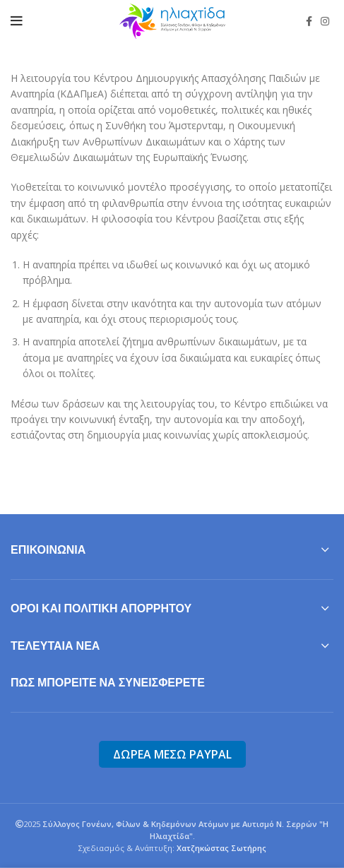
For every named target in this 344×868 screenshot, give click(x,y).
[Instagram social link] (325, 21)
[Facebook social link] (309, 21)
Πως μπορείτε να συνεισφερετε (108, 683)
